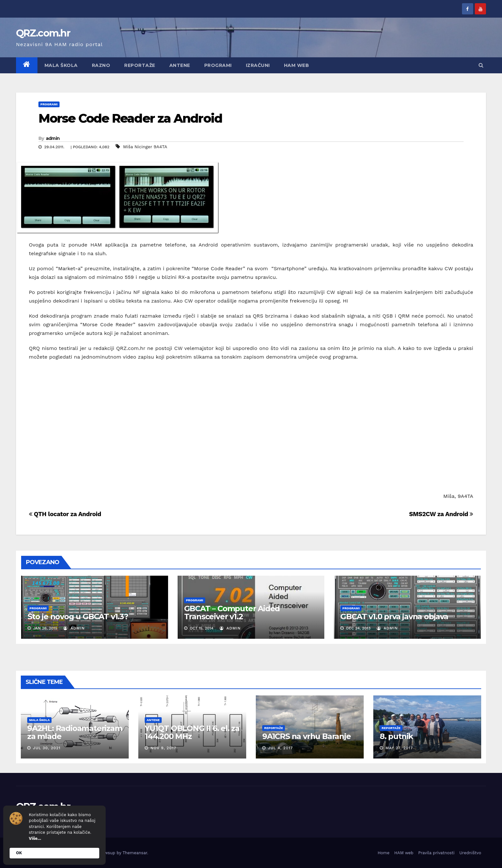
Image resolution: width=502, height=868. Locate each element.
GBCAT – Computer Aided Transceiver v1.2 (232, 612)
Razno (101, 65)
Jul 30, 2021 (47, 748)
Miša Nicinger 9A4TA (145, 147)
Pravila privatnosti (436, 853)
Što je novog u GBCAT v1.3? (78, 617)
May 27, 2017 (399, 748)
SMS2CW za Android (441, 514)
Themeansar (135, 853)
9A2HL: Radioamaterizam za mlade (75, 732)
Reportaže (140, 65)
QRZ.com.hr (43, 33)
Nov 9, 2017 (163, 748)
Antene (180, 65)
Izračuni (258, 65)
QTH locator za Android (65, 514)
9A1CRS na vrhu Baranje (307, 736)
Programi (218, 65)
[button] (481, 65)
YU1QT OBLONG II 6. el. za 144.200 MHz (192, 732)
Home (383, 853)
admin (53, 138)
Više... (35, 838)
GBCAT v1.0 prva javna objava (394, 617)
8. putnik (396, 736)
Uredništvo (470, 853)
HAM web (297, 65)
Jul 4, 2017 (280, 748)
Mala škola (61, 65)
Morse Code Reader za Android (130, 118)
